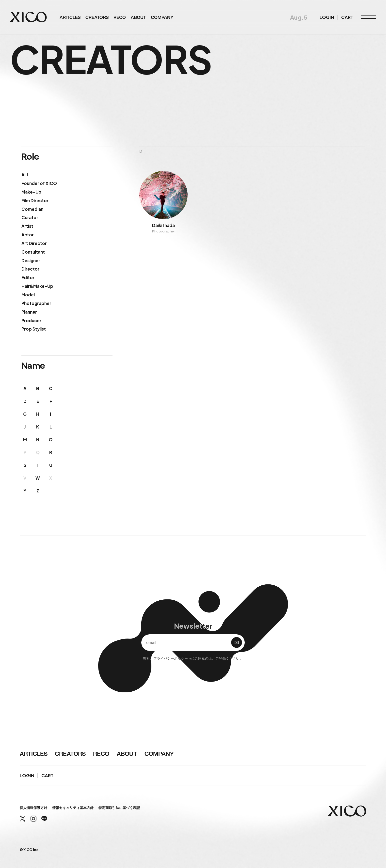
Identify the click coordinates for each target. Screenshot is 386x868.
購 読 (237, 642)
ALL (25, 175)
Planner (29, 312)
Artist (27, 226)
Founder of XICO (39, 183)
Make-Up (31, 192)
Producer (31, 320)
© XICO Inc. (30, 850)
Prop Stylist (34, 329)
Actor (28, 235)
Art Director (34, 243)
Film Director (35, 200)
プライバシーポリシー (171, 658)
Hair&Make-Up (37, 286)
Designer (31, 260)
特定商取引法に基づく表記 (119, 807)
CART (347, 17)
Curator (30, 217)
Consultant (33, 252)
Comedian (32, 209)
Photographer (36, 303)
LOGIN (327, 17)
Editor (28, 277)
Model (28, 295)
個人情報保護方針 (33, 807)
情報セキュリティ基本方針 (73, 807)
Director (30, 269)
